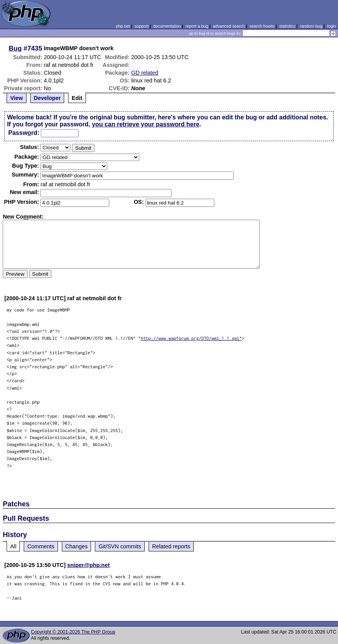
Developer (47, 98)
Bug (15, 48)
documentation (167, 26)
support (142, 26)
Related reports (171, 546)
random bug (311, 26)
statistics (287, 26)
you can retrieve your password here (145, 124)
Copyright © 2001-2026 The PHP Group (73, 632)
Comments (41, 546)
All (13, 546)
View (17, 98)
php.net (123, 26)
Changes (77, 546)
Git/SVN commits (120, 546)
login (332, 26)
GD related (145, 73)
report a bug (197, 26)
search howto (262, 26)
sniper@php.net (88, 565)
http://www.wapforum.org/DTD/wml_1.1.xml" (191, 338)
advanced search (229, 26)
